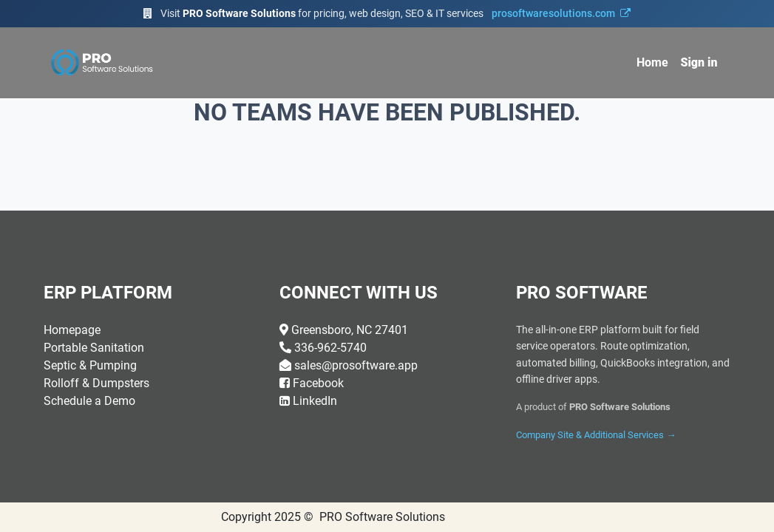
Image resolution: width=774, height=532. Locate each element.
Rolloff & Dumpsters (96, 383)
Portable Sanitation (94, 348)
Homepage (72, 330)
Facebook (318, 383)
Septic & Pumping (90, 365)
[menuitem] (652, 63)
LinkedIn (315, 401)
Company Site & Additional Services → (596, 435)
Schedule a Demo (89, 401)
